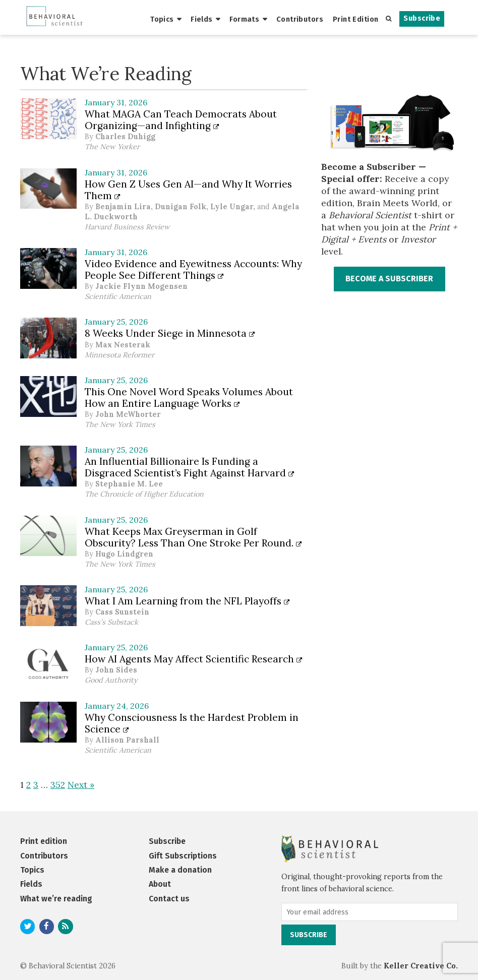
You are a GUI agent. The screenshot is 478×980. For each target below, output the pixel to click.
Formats (244, 19)
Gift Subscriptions (183, 856)
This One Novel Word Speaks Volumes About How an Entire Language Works (189, 397)
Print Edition (356, 19)
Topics (162, 19)
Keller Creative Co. (421, 966)
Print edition (44, 841)
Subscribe (422, 18)
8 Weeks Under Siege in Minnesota (170, 333)
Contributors (300, 19)
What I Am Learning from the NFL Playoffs (187, 601)
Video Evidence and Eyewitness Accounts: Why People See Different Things (193, 269)
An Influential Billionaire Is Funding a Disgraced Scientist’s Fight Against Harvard (190, 467)
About (160, 884)
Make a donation (180, 870)
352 (58, 785)
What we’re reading (56, 899)
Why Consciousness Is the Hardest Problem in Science (192, 723)
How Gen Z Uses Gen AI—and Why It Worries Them (188, 190)
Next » (81, 785)
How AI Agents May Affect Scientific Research (194, 659)
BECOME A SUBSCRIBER (389, 279)
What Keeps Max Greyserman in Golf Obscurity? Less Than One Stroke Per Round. (193, 537)
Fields (202, 19)
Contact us (169, 899)
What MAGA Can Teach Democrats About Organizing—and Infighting (181, 120)
